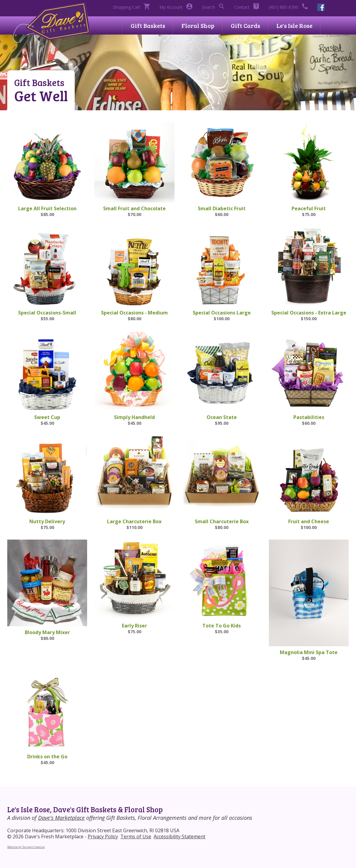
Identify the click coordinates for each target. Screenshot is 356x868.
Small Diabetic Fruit (222, 208)
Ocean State (222, 417)
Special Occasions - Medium (134, 313)
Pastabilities (309, 417)
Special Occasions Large (222, 313)
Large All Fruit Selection (47, 208)
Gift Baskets (148, 25)
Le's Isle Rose (294, 25)
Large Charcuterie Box (134, 521)
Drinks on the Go (47, 757)
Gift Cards (245, 25)
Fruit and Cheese (309, 521)
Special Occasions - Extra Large (309, 313)
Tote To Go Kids (222, 626)
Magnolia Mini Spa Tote (309, 652)
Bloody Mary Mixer (47, 632)
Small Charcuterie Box (222, 521)
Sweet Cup (47, 417)
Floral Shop (198, 25)
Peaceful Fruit (309, 208)
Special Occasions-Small (47, 313)
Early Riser (134, 626)
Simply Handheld (134, 417)
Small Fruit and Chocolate (134, 208)
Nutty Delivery (47, 521)
